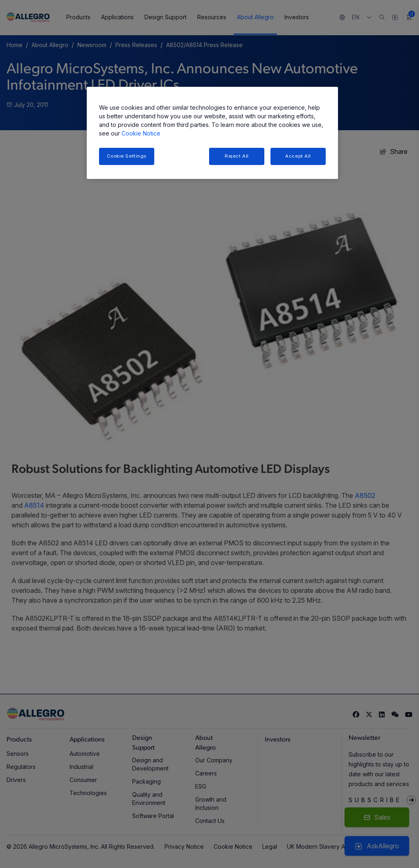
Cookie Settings (127, 156)
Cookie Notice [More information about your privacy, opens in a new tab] (141, 133)
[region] (212, 133)
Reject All (237, 156)
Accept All (298, 156)
